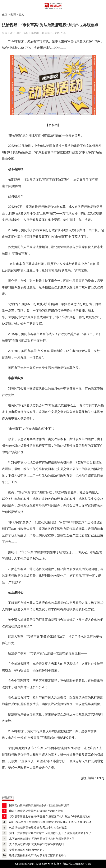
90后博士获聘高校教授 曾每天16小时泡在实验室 (38, 828)
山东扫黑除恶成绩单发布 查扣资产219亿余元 (36, 811)
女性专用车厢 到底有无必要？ (27, 850)
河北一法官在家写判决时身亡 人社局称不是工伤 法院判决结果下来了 (50, 833)
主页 (5, 14)
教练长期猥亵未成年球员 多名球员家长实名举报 (38, 855)
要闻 (13, 14)
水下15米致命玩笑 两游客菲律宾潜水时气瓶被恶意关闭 (42, 839)
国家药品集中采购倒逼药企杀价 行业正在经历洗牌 (39, 805)
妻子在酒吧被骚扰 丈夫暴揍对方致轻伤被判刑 (36, 844)
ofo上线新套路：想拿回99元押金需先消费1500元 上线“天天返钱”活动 (50, 822)
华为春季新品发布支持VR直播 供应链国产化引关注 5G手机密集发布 (50, 816)
